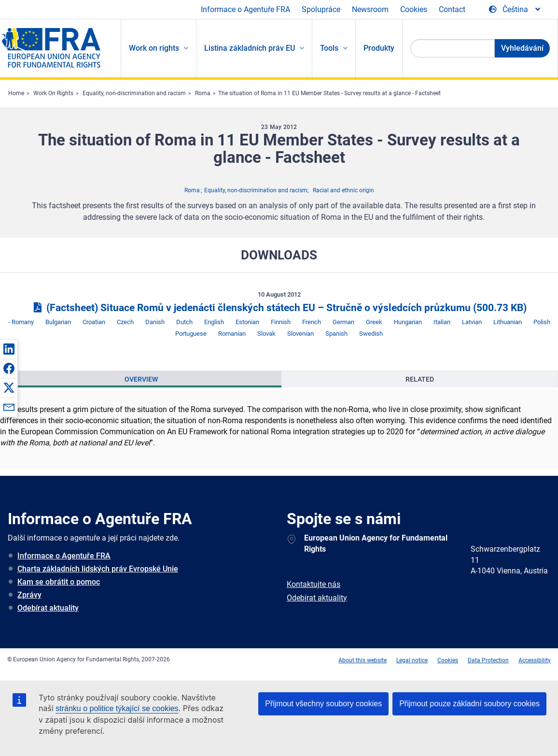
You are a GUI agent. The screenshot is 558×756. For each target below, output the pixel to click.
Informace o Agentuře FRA (245, 9)
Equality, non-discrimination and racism (134, 93)
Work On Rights (53, 93)
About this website (363, 660)
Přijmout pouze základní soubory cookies (469, 704)
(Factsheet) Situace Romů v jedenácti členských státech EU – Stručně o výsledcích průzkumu (279, 308)
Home (16, 93)
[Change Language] (515, 10)
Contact (452, 9)
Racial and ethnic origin (343, 190)
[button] (9, 349)
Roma (203, 93)
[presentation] (141, 379)
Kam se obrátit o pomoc (59, 582)
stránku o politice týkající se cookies (117, 708)
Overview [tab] (141, 379)
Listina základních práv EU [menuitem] (250, 48)
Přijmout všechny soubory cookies (323, 704)
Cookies (414, 9)
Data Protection (488, 660)
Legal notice (412, 660)
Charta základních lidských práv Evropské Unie (98, 569)
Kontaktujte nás (314, 584)
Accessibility (535, 660)
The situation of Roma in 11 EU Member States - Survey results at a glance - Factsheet (329, 93)
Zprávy (29, 595)
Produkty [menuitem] (379, 48)
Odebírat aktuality (48, 608)
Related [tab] (420, 379)
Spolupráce (321, 9)
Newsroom (370, 9)
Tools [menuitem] (329, 48)
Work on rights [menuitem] (154, 48)
